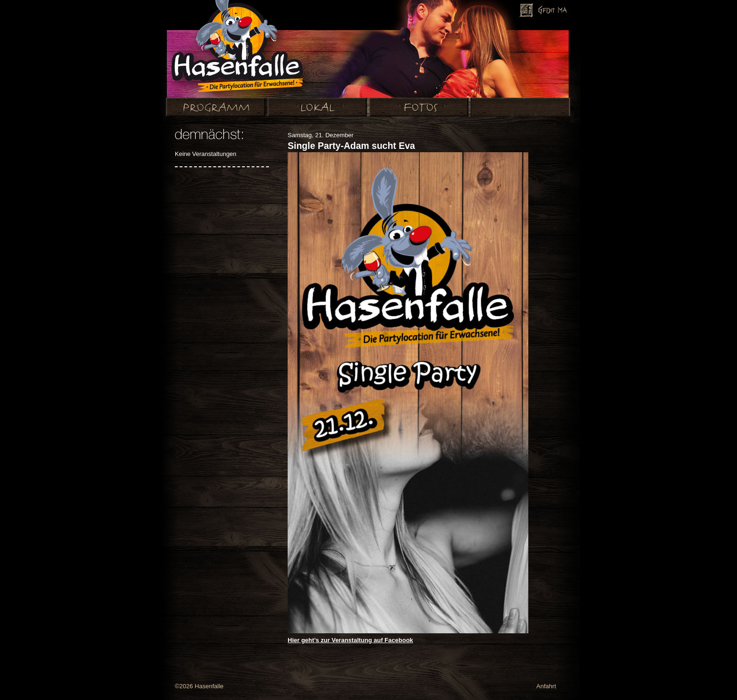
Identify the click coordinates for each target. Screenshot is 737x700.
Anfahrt (546, 686)
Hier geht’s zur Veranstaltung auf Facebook (350, 640)
